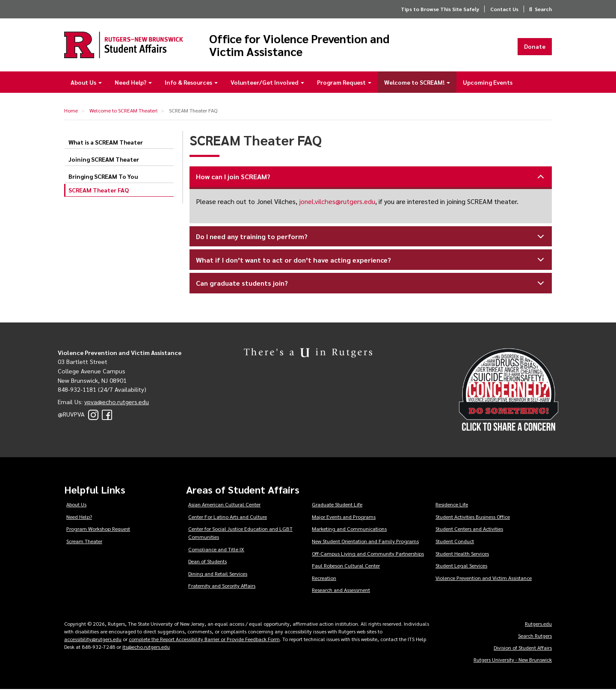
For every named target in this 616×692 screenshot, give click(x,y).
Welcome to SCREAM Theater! (123, 113)
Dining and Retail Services (218, 576)
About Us (86, 85)
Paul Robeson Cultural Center (346, 568)
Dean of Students (207, 564)
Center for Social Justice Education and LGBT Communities (240, 535)
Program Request (344, 85)
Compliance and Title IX (216, 552)
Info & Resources (191, 85)
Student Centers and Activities (469, 531)
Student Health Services (462, 556)
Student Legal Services (461, 568)
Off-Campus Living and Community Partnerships (368, 556)
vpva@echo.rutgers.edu (117, 404)
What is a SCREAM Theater (106, 145)
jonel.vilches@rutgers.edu (337, 204)
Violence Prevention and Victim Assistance (484, 580)
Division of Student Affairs (523, 650)
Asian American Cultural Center (224, 507)
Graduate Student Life (337, 507)
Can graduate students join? (372, 288)
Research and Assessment (341, 593)
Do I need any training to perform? (372, 242)
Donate (535, 47)
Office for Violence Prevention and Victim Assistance (317, 46)
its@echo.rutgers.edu (146, 649)
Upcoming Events (488, 85)
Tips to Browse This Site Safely (440, 9)
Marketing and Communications (349, 531)
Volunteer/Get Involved (267, 85)
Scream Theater (84, 544)
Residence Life (452, 507)
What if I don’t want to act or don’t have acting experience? (372, 265)
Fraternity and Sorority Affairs (222, 588)
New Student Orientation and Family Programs (365, 544)
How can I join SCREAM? (372, 182)
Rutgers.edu (538, 626)
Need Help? (133, 85)
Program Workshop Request (98, 531)
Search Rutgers (535, 638)
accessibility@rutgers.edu (93, 642)
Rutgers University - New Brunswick (513, 662)
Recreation (324, 580)
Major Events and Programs (344, 519)
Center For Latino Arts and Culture (228, 519)
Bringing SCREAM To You (103, 179)
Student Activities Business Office (473, 519)
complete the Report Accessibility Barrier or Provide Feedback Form (204, 642)
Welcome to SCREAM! (417, 85)
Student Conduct (455, 544)
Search (543, 9)
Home (71, 113)
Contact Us (504, 9)
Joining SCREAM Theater (104, 162)
